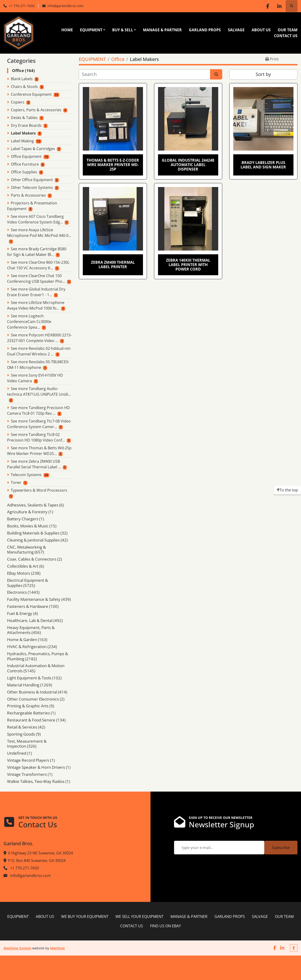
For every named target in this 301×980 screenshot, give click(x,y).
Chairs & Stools (24, 87)
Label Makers (23, 133)
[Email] (219, 848)
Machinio (57, 948)
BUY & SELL (123, 30)
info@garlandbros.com (65, 6)
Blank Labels (22, 79)
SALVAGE (236, 30)
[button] (93, 30)
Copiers (18, 102)
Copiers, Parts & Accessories (36, 110)
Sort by (263, 74)
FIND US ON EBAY (165, 926)
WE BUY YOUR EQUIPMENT (85, 916)
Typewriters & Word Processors (39, 490)
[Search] (145, 74)
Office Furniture (25, 164)
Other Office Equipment (32, 180)
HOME (67, 30)
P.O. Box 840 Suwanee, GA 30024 (37, 860)
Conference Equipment (31, 94)
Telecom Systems (26, 475)
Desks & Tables (24, 118)
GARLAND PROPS (205, 30)
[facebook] (267, 6)
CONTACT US (286, 36)
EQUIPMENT (91, 30)
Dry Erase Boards (26, 125)
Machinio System (17, 948)
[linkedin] (279, 6)
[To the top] (287, 490)
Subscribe (281, 848)
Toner (16, 482)
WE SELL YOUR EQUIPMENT (139, 916)
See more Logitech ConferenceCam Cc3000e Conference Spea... (29, 322)
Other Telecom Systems (32, 187)
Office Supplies (24, 172)
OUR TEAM (288, 30)
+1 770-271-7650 (22, 6)
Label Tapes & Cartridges (33, 149)
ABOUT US (261, 30)
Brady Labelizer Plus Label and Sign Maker (263, 165)
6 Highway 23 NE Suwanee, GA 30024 (41, 853)
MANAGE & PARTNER (162, 30)
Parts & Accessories (28, 195)
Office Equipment (26, 156)
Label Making (22, 141)
